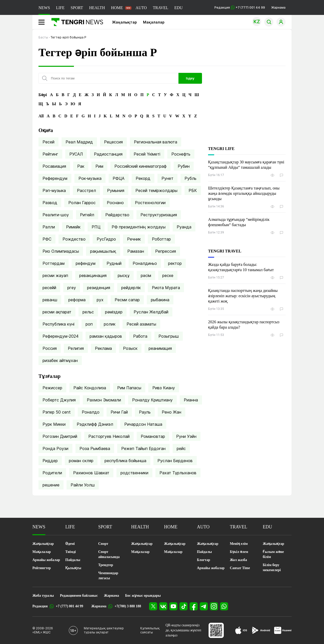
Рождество (74, 239)
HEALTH (97, 8)
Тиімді (70, 552)
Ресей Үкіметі (147, 154)
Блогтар (204, 560)
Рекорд (143, 178)
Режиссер (52, 388)
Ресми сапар (127, 300)
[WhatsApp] (224, 606)
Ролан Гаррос (82, 203)
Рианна (191, 400)
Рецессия (113, 142)
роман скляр (81, 461)
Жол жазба (238, 560)
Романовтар (153, 436)
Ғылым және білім (273, 554)
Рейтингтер (42, 568)
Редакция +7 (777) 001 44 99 (240, 7)
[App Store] (241, 630)
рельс (88, 312)
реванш (50, 300)
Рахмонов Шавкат (91, 473)
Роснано (115, 203)
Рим (99, 166)
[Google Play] (261, 630)
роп (89, 324)
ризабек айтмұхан (60, 360)
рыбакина (160, 300)
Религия (76, 348)
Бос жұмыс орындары (143, 596)
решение (51, 485)
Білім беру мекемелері (272, 567)
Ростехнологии (150, 203)
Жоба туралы (43, 596)
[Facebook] (194, 606)
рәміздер (114, 312)
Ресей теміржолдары (156, 190)
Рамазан (136, 251)
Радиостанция (108, 154)
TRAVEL (161, 8)
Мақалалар (154, 22)
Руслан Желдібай (151, 312)
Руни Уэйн (186, 436)
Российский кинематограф (140, 166)
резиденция (99, 288)
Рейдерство (117, 215)
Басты (43, 37)
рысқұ (124, 275)
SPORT (77, 8)
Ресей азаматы (141, 324)
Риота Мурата (166, 288)
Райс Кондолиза (90, 388)
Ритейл (87, 215)
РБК (193, 190)
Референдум (55, 178)
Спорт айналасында (109, 554)
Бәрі (43, 95)
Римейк (73, 227)
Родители (52, 473)
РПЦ (96, 227)
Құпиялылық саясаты (150, 630)
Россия (50, 348)
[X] (153, 606)
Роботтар (161, 239)
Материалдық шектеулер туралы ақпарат (104, 630)
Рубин (184, 166)
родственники (134, 473)
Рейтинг (50, 154)
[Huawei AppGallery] (283, 630)
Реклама (103, 348)
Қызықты (73, 568)
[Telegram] (204, 606)
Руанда (184, 227)
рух (100, 300)
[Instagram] (214, 606)
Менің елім (239, 544)
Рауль (145, 412)
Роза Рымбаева (95, 448)
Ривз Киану (164, 388)
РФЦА (119, 178)
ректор (175, 263)
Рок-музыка (90, 178)
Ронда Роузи (55, 448)
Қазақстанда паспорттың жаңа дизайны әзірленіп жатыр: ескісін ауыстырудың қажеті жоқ (243, 296)
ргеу (72, 288)
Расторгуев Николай (109, 436)
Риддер (50, 461)
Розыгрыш (169, 336)
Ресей (48, 142)
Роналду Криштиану (152, 400)
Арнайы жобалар (46, 560)
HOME (117, 8)
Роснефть (181, 154)
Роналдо (91, 412)
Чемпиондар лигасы (108, 576)
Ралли (49, 227)
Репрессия (166, 251)
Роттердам (54, 263)
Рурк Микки (54, 424)
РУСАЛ (76, 154)
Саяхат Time (240, 568)
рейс (181, 448)
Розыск (130, 348)
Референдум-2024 (60, 336)
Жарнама (278, 7)
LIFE (60, 8)
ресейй (49, 288)
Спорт (103, 544)
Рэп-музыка (54, 190)
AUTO (141, 8)
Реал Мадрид (79, 142)
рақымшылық (103, 251)
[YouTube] (173, 606)
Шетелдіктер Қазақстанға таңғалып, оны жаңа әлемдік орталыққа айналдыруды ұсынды (244, 193)
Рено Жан (171, 412)
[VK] (163, 606)
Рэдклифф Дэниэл (95, 424)
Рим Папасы (129, 388)
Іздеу (190, 78)
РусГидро (106, 239)
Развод (50, 203)
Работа (140, 336)
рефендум (86, 263)
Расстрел (86, 190)
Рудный (114, 263)
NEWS (44, 8)
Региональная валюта (156, 142)
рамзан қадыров (106, 336)
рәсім (146, 275)
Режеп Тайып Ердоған (143, 448)
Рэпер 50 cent (57, 412)
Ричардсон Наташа (143, 424)
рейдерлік (131, 288)
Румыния (116, 190)
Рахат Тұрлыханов (178, 473)
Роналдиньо (145, 263)
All (41, 116)
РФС (47, 239)
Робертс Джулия (59, 400)
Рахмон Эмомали (104, 400)
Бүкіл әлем (239, 552)
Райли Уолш (83, 485)
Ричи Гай (119, 412)
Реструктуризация (159, 215)
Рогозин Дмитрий (60, 436)
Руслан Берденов (175, 461)
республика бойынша (125, 461)
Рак (81, 166)
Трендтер (106, 565)
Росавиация (54, 166)
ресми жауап (55, 275)
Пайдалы (73, 560)
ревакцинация (93, 275)
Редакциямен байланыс (79, 596)
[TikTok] (184, 606)
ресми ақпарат (57, 312)
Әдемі (70, 544)
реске (168, 275)
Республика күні (58, 324)
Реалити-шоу (56, 215)
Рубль (190, 178)
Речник (134, 239)
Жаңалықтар (125, 22)
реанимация (160, 348)
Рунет (167, 178)
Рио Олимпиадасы (61, 251)
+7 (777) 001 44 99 (69, 606)
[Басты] (75, 22)
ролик (110, 324)
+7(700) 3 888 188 (128, 606)
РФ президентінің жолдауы (139, 227)
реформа (77, 300)
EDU (179, 8)
